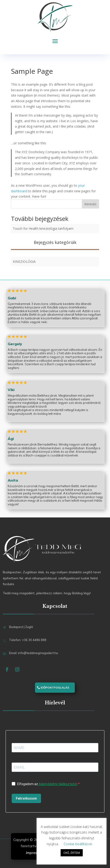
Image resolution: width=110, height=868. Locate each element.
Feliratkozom (26, 798)
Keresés (90, 204)
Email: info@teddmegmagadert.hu (34, 653)
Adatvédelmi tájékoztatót (58, 784)
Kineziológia (24, 262)
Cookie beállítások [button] (78, 844)
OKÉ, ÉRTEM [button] (72, 853)
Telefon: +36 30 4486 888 (28, 640)
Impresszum (36, 853)
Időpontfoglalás (55, 687)
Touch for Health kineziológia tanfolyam (43, 228)
